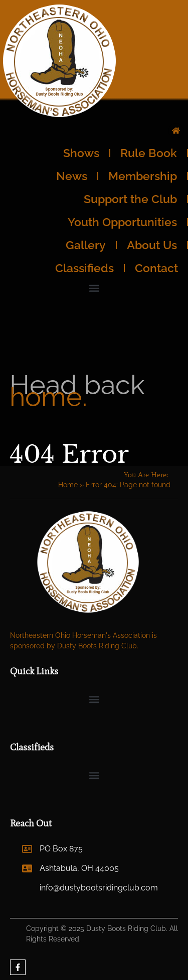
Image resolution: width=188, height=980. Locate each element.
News (72, 176)
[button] (94, 288)
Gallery (86, 245)
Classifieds (84, 268)
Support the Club (130, 199)
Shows (81, 153)
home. (48, 397)
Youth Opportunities (122, 222)
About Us (152, 245)
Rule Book (149, 153)
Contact (156, 268)
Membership (143, 176)
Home (68, 485)
